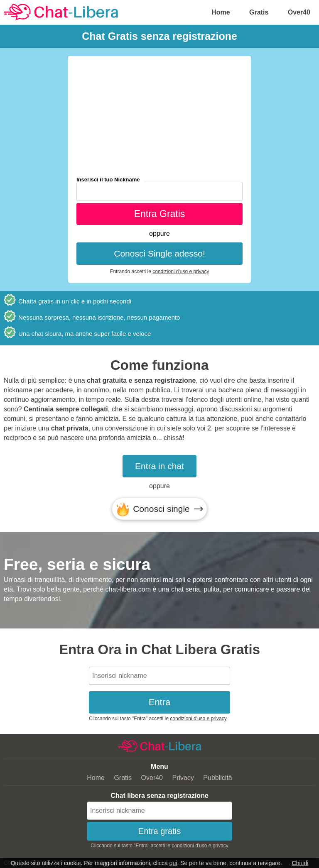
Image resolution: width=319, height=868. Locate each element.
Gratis (259, 12)
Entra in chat (159, 466)
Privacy (183, 778)
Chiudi (300, 863)
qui (173, 863)
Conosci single (161, 509)
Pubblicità (217, 778)
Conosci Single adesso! (159, 253)
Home (221, 12)
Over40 (299, 12)
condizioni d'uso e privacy (181, 271)
